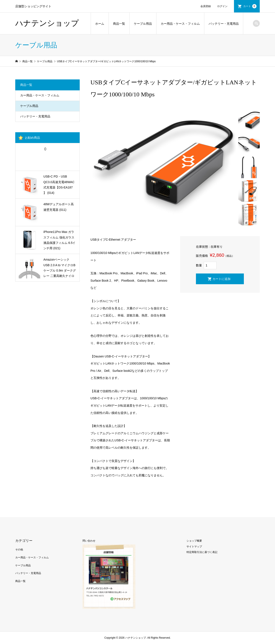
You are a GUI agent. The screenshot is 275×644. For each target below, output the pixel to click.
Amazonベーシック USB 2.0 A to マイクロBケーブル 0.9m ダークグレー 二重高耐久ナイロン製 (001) (60, 268)
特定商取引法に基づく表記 (202, 552)
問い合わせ (89, 541)
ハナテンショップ (47, 23)
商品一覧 (119, 24)
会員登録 (206, 6)
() (45, 149)
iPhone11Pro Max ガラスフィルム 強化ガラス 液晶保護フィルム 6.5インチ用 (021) (59, 240)
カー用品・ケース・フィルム (180, 24)
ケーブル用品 (143, 24)
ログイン (222, 6)
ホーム (100, 24)
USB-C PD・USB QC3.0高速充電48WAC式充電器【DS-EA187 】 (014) (59, 185)
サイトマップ (194, 547)
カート (250, 6)
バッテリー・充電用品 (224, 24)
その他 (19, 550)
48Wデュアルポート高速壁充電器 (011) (59, 207)
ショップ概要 (194, 541)
